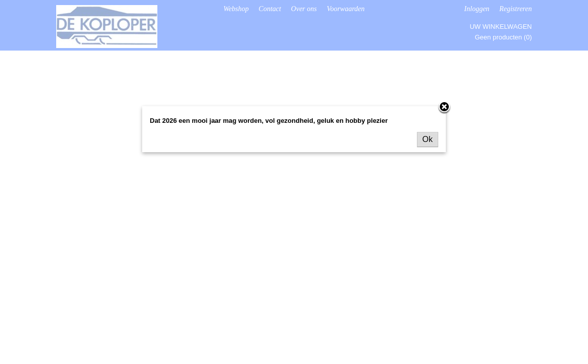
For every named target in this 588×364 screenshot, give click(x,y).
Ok (428, 139)
